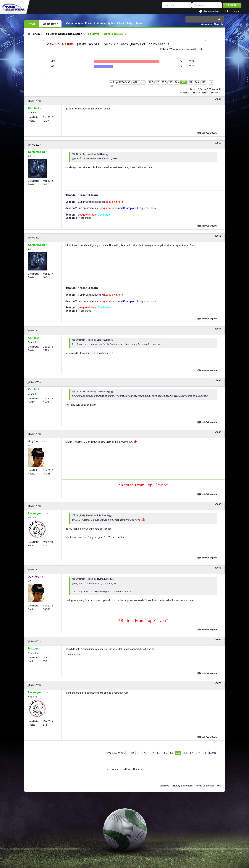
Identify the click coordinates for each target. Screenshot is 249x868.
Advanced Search (212, 24)
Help (227, 11)
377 (203, 82)
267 (151, 82)
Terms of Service (205, 786)
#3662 (218, 143)
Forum (32, 24)
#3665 (218, 380)
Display (215, 93)
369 (197, 82)
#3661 (218, 99)
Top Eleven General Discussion (63, 34)
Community (73, 23)
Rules (139, 23)
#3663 (218, 236)
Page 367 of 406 (121, 82)
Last (113, 86)
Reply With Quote (208, 133)
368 (190, 82)
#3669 (218, 640)
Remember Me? (211, 11)
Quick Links (115, 23)
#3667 (218, 504)
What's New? (50, 24)
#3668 (218, 568)
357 (164, 82)
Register (237, 11)
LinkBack (183, 93)
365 (170, 82)
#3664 (218, 329)
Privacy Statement (182, 786)
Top (219, 786)
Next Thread (134, 769)
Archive (165, 786)
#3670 (218, 683)
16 (181, 66)
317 (157, 82)
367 (183, 82)
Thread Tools (199, 93)
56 (181, 61)
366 (177, 82)
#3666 (218, 432)
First (136, 82)
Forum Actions (94, 23)
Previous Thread (117, 769)
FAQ (129, 23)
